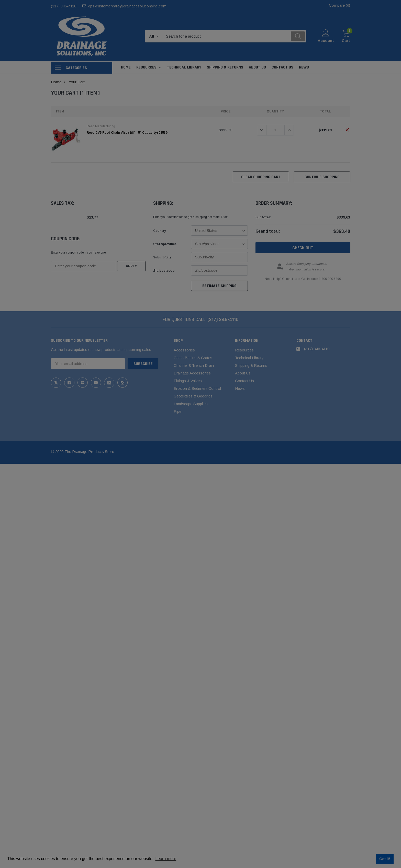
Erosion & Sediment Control (197, 388)
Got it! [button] (385, 859)
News (240, 388)
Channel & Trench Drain (194, 365)
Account (326, 41)
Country (160, 231)
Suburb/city (162, 257)
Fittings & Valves (188, 381)
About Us (243, 373)
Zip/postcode (164, 271)
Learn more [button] (166, 859)
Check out (303, 248)
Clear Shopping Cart (261, 177)
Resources (146, 67)
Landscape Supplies (191, 404)
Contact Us (244, 381)
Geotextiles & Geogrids (193, 396)
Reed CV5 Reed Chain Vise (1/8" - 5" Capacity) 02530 (127, 133)
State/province (165, 244)
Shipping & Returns (251, 365)
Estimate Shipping (219, 286)
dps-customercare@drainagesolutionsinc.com (127, 6)
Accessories (184, 350)
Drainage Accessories (192, 373)
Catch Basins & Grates (193, 358)
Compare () (339, 5)
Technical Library (249, 358)
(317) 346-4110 (64, 6)
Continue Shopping (322, 177)
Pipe (177, 411)
